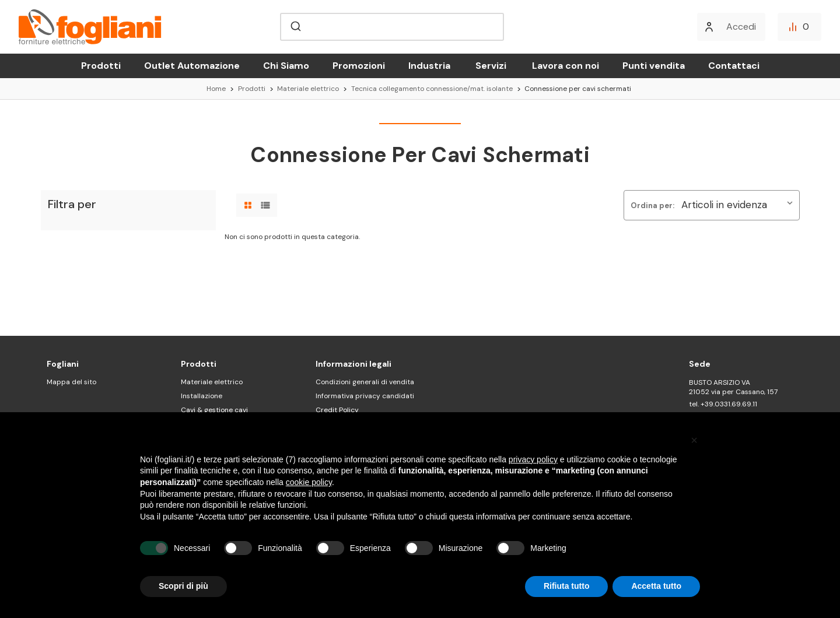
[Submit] (295, 27)
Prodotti (101, 66)
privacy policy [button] (533, 459)
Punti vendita (654, 66)
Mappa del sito (71, 382)
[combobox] (392, 27)
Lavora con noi (566, 66)
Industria (429, 66)
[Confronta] (799, 27)
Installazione (202, 396)
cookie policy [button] (309, 482)
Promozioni (359, 66)
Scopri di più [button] (183, 586)
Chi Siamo (286, 66)
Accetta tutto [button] (656, 586)
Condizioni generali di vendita (365, 382)
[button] (694, 440)
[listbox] (739, 205)
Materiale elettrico (212, 382)
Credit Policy (337, 410)
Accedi (741, 27)
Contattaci (734, 66)
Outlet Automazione (192, 66)
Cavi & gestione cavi (214, 410)
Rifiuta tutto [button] (567, 586)
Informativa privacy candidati (365, 396)
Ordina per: (652, 206)
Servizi (491, 66)
